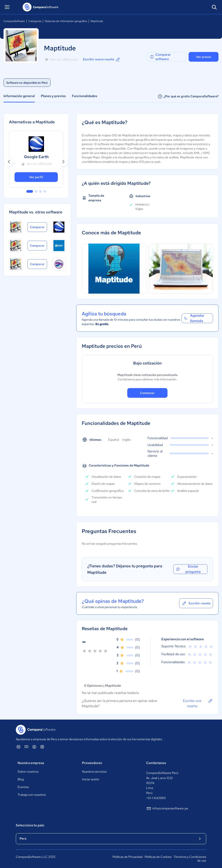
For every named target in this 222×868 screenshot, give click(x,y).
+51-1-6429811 (156, 798)
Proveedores (92, 763)
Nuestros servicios (94, 772)
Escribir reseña (196, 603)
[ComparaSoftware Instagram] (42, 747)
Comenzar (147, 393)
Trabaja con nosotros (32, 795)
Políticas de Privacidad (127, 857)
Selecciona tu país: (30, 825)
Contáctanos (156, 763)
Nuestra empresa (31, 763)
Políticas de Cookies (158, 857)
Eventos (23, 787)
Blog (21, 779)
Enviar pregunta (188, 569)
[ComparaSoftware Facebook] (34, 747)
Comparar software (160, 57)
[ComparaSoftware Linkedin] (18, 747)
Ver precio (204, 57)
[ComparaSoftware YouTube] (26, 747)
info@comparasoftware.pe (167, 809)
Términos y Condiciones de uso (190, 859)
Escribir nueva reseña (102, 59)
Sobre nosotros (28, 772)
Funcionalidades (85, 96)
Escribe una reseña (198, 703)
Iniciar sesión (91, 779)
